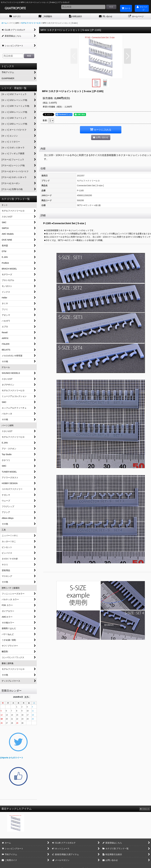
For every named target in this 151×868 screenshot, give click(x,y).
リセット (145, 809)
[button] (74, 56)
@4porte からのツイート (12, 758)
